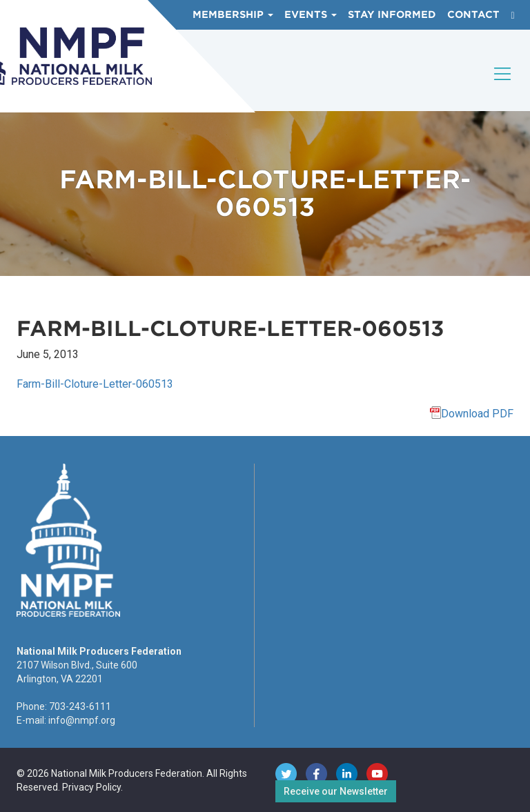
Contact (473, 14)
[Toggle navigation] (503, 86)
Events (311, 14)
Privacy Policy (91, 787)
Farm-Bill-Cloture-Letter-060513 (95, 384)
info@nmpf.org (82, 720)
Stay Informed (392, 14)
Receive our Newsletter (336, 791)
